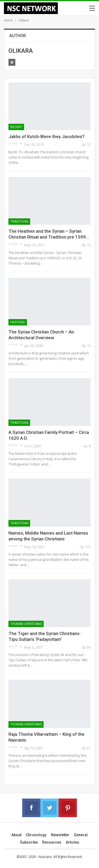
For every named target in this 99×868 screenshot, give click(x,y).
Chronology (36, 835)
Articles (72, 842)
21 (86, 748)
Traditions (19, 222)
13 (86, 144)
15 (86, 346)
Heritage (18, 322)
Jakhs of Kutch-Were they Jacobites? (46, 136)
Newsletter (60, 835)
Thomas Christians (26, 624)
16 (86, 245)
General (81, 835)
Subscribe (29, 842)
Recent (16, 127)
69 (86, 647)
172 (85, 547)
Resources (52, 842)
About (16, 835)
